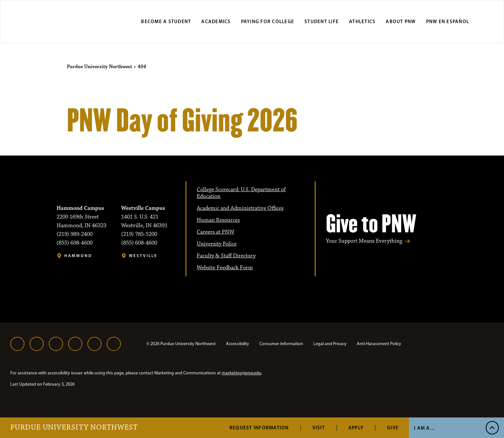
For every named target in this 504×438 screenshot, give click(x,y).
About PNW (401, 21)
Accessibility (238, 344)
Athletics (362, 21)
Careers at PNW (216, 232)
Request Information (259, 428)
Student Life (322, 21)
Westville (143, 256)
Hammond (78, 256)
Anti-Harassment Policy (379, 344)
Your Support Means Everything (364, 241)
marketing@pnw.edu (242, 373)
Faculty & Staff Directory (226, 256)
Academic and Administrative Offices (240, 208)
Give (393, 428)
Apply (356, 428)
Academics (216, 21)
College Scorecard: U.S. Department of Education (241, 193)
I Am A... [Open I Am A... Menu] (424, 428)
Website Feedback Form (225, 268)
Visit (319, 428)
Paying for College (268, 21)
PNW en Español (448, 21)
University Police (217, 244)
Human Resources (218, 220)
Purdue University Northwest (74, 428)
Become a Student (166, 21)
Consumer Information (281, 344)
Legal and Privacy (330, 344)
